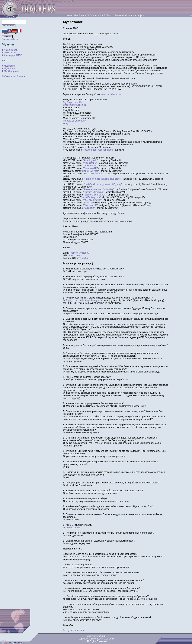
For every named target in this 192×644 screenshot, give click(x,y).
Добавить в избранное (14, 76)
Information (94, 15)
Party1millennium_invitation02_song (103, 184)
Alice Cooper (90, 163)
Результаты (10, 53)
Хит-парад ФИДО (13, 55)
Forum (118, 15)
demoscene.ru (73, 528)
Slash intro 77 (90, 205)
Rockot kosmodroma (94, 174)
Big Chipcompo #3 (72, 102)
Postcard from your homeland (98, 150)
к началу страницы (97, 636)
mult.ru (85, 258)
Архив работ (10, 50)
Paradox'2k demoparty (74, 121)
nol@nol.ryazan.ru (80, 253)
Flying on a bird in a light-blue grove (103, 179)
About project (137, 15)
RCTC (7, 61)
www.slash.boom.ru (111, 94)
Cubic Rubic (90, 166)
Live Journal (80, 15)
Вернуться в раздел (73, 630)
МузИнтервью (11, 71)
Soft (103, 15)
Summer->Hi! (90, 168)
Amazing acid (90, 160)
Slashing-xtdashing (93, 192)
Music (110, 15)
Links (126, 15)
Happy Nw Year (90, 171)
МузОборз (9, 66)
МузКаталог (10, 68)
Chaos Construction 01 (75, 105)
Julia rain (89, 208)
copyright (83, 639)
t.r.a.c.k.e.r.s (109, 639)
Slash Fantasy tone (91, 197)
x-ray (66, 123)
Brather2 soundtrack (95, 195)
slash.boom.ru (76, 255)
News (69, 15)
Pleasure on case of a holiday (98, 189)
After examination (92, 200)
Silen (86, 203)
